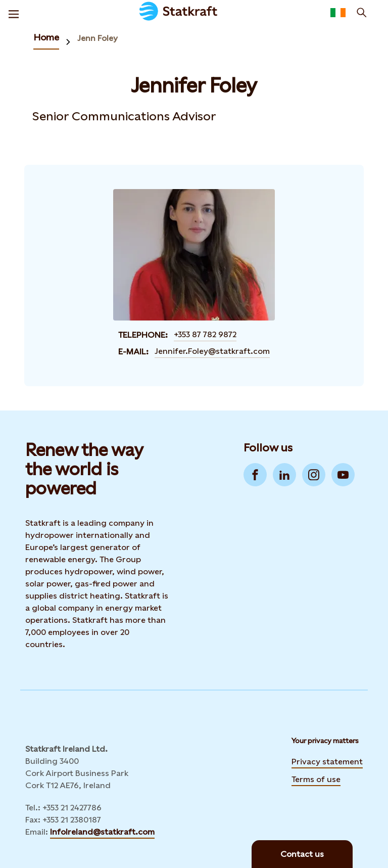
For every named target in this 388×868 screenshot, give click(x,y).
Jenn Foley (98, 38)
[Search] (362, 13)
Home (46, 37)
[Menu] (14, 13)
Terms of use (316, 779)
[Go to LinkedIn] (284, 475)
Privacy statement (327, 762)
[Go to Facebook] (255, 475)
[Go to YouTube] (343, 475)
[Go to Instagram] (314, 475)
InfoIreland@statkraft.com (102, 832)
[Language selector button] (338, 13)
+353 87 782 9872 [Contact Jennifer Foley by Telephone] (205, 334)
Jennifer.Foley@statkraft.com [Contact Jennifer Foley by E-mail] (212, 351)
